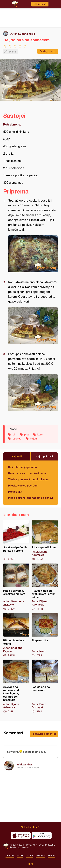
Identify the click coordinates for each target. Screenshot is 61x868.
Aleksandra (24, 764)
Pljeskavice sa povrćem (23, 485)
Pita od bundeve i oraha (16, 635)
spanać (17, 439)
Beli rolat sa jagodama (22, 467)
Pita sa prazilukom (45, 540)
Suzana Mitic (27, 34)
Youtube (29, 855)
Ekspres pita (45, 635)
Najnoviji (17, 456)
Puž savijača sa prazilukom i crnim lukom (45, 587)
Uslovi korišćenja (47, 845)
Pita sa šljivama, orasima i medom (16, 587)
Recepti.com (6, 846)
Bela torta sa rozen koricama (27, 473)
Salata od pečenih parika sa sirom (16, 540)
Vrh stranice (29, 827)
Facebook (10, 855)
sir (14, 434)
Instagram (40, 855)
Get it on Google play (42, 836)
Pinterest (51, 855)
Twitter (20, 855)
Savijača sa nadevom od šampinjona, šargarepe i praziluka (16, 686)
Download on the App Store (21, 836)
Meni (30, 864)
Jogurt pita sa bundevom (45, 686)
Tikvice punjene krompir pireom (28, 479)
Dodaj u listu (48, 51)
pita (26, 434)
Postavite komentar (44, 734)
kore (40, 434)
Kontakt (26, 847)
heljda (33, 439)
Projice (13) (15, 492)
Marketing (15, 847)
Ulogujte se (40, 4)
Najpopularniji (44, 456)
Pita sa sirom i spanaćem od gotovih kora (30, 498)
